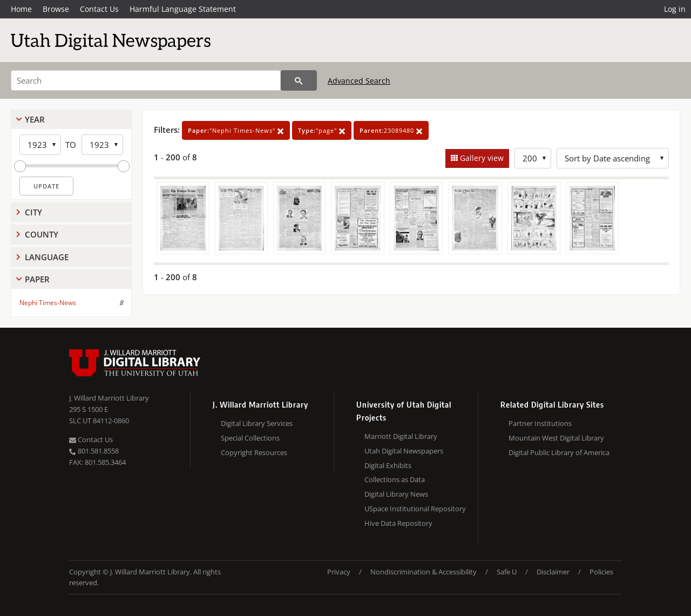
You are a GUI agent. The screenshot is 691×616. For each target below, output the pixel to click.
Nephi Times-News (48, 303)
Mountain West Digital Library (556, 438)
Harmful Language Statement (183, 9)
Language (47, 257)
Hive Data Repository (398, 523)
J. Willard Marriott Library (109, 398)
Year (35, 119)
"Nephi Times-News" (236, 130)
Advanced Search (359, 81)
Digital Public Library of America (559, 452)
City (33, 212)
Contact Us (99, 9)
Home (21, 9)
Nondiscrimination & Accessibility (424, 572)
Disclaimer (553, 572)
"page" (322, 130)
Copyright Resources (254, 452)
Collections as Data (395, 479)
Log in (675, 9)
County (42, 234)
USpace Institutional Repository (415, 509)
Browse (56, 9)
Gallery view (481, 158)
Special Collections (250, 438)
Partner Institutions (540, 423)
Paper (37, 279)
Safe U (507, 572)
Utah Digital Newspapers (404, 451)
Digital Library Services (257, 423)
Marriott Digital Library (401, 436)
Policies (601, 572)
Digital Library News (396, 494)
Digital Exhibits (388, 465)
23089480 (391, 130)
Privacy (339, 572)
